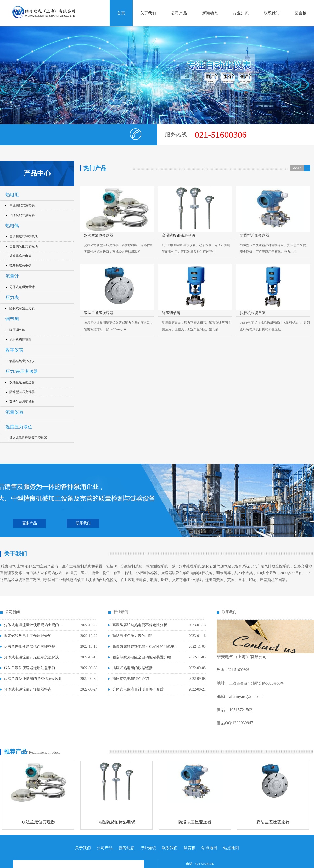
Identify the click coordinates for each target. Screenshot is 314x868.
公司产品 (179, 13)
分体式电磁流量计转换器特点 (28, 689)
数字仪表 (14, 350)
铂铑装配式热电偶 (22, 215)
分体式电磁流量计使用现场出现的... (33, 625)
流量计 (12, 276)
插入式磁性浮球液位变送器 (28, 438)
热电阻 (12, 195)
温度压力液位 (19, 427)
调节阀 (12, 319)
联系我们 (272, 13)
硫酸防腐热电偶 (20, 266)
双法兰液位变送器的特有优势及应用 (33, 679)
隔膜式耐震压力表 (22, 308)
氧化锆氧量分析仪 (22, 361)
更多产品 (30, 523)
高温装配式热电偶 (22, 205)
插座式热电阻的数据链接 (132, 668)
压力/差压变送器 (22, 372)
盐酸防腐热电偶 (20, 256)
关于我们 (148, 13)
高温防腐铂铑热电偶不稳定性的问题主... (145, 646)
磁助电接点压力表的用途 (132, 636)
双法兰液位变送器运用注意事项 (30, 668)
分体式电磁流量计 (22, 287)
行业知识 (241, 13)
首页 (121, 13)
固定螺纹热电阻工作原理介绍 (28, 636)
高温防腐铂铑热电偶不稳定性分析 (140, 625)
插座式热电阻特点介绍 (131, 679)
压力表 (12, 298)
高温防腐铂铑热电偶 (24, 237)
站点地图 (209, 848)
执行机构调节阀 (20, 340)
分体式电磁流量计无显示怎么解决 (31, 657)
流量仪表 (14, 412)
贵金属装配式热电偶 (24, 246)
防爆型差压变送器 (22, 392)
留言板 (301, 13)
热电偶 (12, 226)
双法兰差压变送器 (22, 402)
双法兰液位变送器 (22, 382)
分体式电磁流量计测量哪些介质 (138, 689)
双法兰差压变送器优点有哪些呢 (30, 646)
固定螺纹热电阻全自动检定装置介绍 (142, 657)
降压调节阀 (17, 330)
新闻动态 (210, 13)
